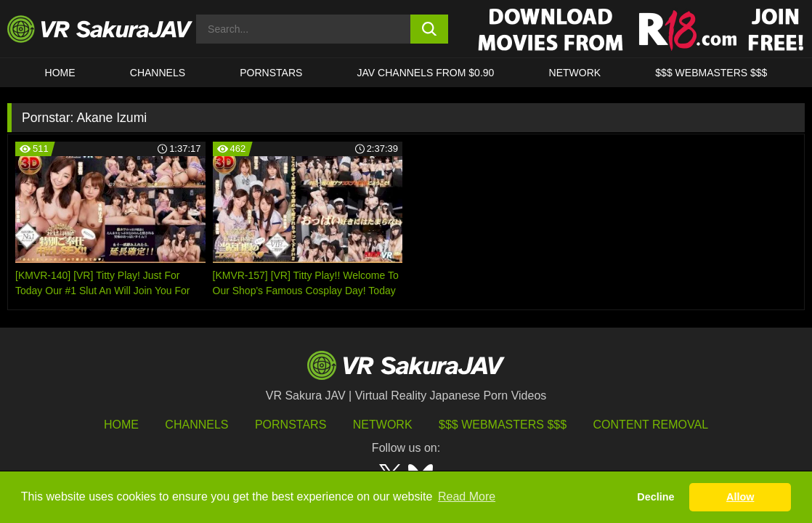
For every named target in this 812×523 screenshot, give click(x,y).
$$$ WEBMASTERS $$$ (711, 73)
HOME (60, 73)
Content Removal (651, 425)
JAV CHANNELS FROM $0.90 (426, 73)
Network (575, 73)
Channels (158, 73)
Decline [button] (655, 497)
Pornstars (271, 73)
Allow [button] (740, 497)
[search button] (429, 29)
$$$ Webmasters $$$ (503, 425)
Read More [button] (467, 496)
